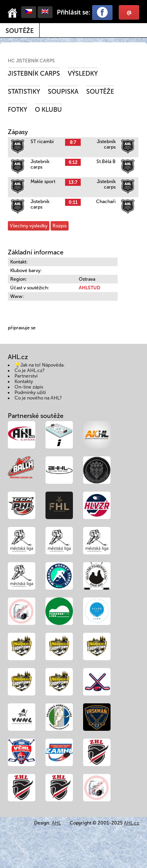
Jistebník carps (34, 74)
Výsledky (83, 74)
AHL (56, 823)
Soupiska (63, 92)
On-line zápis (29, 387)
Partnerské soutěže (36, 416)
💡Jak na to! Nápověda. (40, 365)
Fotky (17, 110)
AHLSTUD (90, 288)
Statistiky (24, 92)
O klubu (48, 110)
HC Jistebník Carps (31, 61)
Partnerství (26, 376)
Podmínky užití (30, 392)
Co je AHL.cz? (30, 370)
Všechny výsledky (29, 226)
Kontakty (24, 381)
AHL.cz (132, 823)
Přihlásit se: (74, 12)
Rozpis (60, 226)
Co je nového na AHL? (38, 398)
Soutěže (20, 31)
